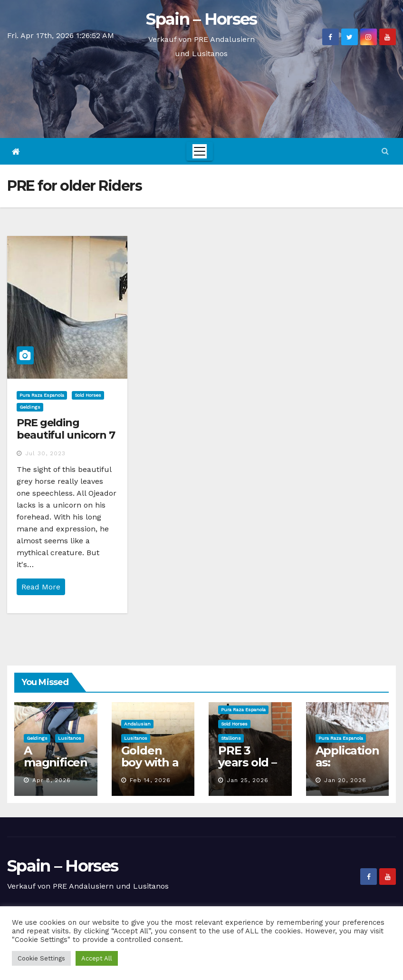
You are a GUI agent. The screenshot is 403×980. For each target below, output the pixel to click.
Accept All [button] (97, 958)
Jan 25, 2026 (248, 780)
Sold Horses (88, 395)
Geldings (30, 407)
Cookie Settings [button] (41, 958)
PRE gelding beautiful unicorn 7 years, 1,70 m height (67, 435)
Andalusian (137, 724)
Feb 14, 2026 (150, 780)
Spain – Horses (201, 19)
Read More (41, 587)
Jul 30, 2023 (45, 453)
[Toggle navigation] (200, 151)
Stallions (231, 738)
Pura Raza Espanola (42, 395)
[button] (385, 151)
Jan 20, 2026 (345, 780)
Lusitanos (70, 738)
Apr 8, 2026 (52, 780)
